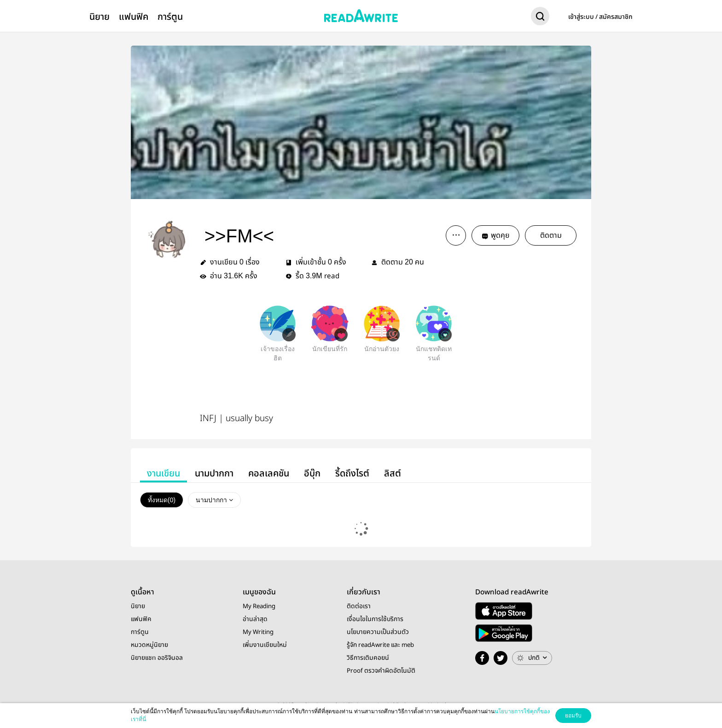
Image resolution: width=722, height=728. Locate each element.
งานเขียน (163, 473)
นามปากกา (214, 473)
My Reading (259, 606)
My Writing (258, 632)
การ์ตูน (170, 17)
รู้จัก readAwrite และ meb (380, 645)
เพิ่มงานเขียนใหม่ (265, 645)
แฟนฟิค (134, 17)
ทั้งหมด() (162, 500)
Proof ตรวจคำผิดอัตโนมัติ (381, 671)
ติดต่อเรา (359, 606)
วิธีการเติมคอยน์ (368, 658)
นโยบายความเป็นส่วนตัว (378, 632)
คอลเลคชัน (269, 473)
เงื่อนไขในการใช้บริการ (375, 619)
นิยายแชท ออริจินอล (157, 658)
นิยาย (99, 17)
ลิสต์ (393, 473)
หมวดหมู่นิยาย (149, 645)
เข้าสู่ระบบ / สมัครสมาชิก (600, 17)
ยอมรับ (573, 716)
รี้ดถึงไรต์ (352, 473)
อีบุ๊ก (312, 473)
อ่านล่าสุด (255, 619)
